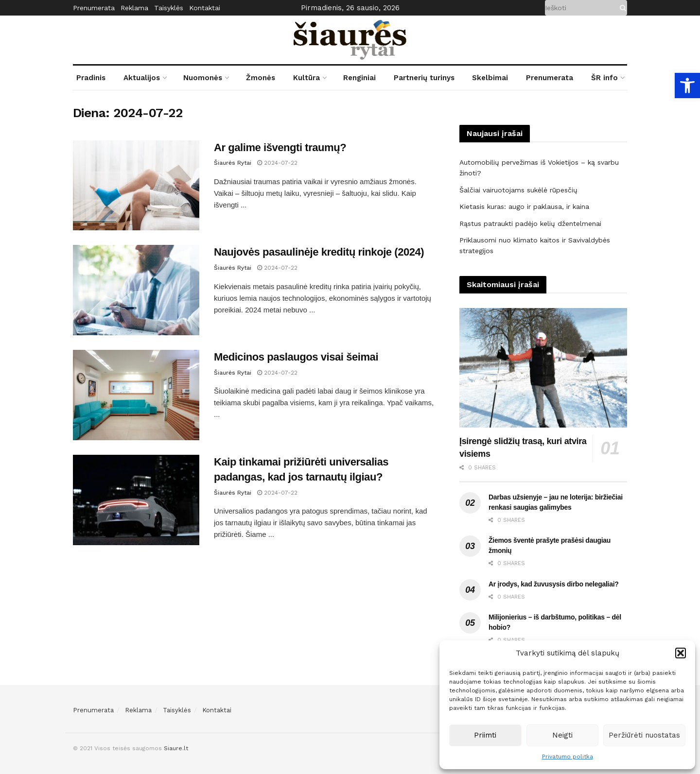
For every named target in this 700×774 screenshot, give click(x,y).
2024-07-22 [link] (277, 163)
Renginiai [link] (359, 78)
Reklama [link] (134, 8)
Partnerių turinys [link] (424, 78)
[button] (681, 653)
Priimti (485, 735)
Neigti (562, 735)
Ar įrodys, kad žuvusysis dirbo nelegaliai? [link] (554, 584)
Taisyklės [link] (169, 8)
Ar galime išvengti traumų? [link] (280, 147)
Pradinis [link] (91, 78)
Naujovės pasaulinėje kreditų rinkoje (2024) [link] (319, 252)
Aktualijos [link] (142, 78)
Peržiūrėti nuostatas (644, 735)
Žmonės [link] (261, 78)
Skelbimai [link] (490, 78)
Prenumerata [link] (94, 8)
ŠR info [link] (604, 78)
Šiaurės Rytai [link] (233, 163)
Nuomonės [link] (203, 78)
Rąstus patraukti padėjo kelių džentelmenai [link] (530, 224)
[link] (687, 86)
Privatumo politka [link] (568, 757)
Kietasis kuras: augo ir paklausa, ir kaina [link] (524, 206)
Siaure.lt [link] (176, 748)
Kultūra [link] (306, 78)
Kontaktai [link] (205, 8)
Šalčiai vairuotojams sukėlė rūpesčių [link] (518, 190)
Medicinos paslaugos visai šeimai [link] (296, 357)
